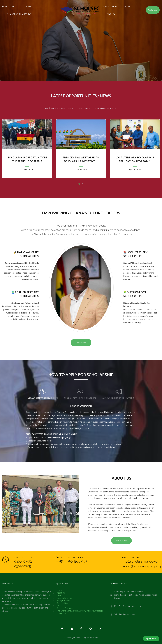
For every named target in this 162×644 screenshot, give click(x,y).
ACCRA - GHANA (77, 558)
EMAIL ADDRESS (131, 558)
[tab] (43, 393)
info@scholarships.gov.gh (141, 561)
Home (59, 590)
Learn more (81, 342)
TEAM (28, 7)
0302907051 (23, 561)
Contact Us (61, 613)
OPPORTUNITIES (110, 7)
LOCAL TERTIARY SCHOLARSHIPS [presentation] (43, 398)
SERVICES (126, 7)
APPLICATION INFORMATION (19, 14)
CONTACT (112, 14)
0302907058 (23, 566)
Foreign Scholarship (65, 601)
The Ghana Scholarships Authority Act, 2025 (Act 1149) (80, 611)
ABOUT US (17, 7)
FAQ (58, 606)
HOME (5, 7)
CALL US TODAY (23, 558)
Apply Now (153, 10)
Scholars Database (65, 608)
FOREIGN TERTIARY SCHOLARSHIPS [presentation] (80, 398)
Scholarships (62, 603)
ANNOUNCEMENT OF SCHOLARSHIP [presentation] (118, 398)
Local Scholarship (64, 598)
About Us (61, 593)
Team (59, 595)
